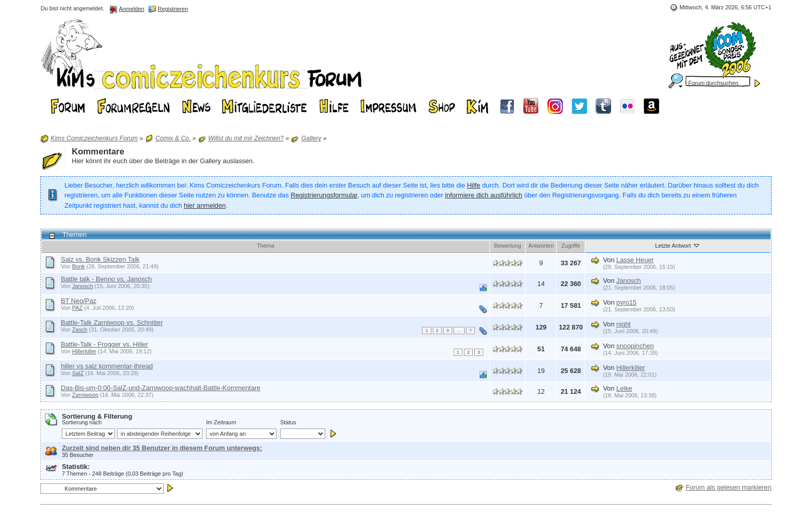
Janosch (83, 286)
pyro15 (626, 302)
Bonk (78, 266)
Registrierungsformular (324, 195)
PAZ (77, 308)
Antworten (541, 246)
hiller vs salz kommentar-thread (107, 366)
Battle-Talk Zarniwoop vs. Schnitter (112, 323)
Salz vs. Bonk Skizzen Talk (100, 259)
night (624, 324)
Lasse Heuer (635, 260)
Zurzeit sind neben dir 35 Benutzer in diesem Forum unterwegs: (162, 448)
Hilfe (474, 185)
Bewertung (508, 246)
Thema (266, 246)
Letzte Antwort (678, 245)
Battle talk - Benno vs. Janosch (106, 279)
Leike (624, 388)
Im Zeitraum (221, 422)
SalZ (78, 373)
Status (288, 422)
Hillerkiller (84, 351)
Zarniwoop (85, 395)
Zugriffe (571, 246)
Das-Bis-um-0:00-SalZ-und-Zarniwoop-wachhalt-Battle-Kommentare (160, 388)
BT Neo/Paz (78, 301)
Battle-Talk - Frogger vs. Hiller (104, 344)
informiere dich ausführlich (483, 195)
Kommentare (98, 152)
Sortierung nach (82, 422)
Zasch (80, 330)
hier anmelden (205, 205)
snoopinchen (635, 346)
